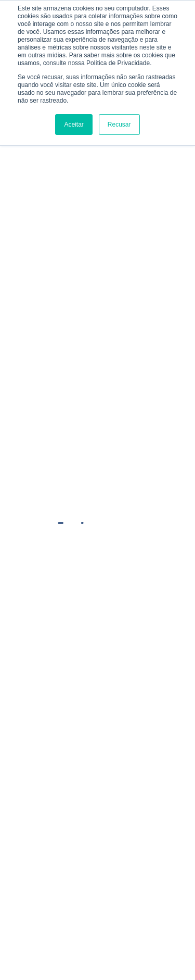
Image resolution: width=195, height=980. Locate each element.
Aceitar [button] (74, 125)
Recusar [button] (119, 125)
